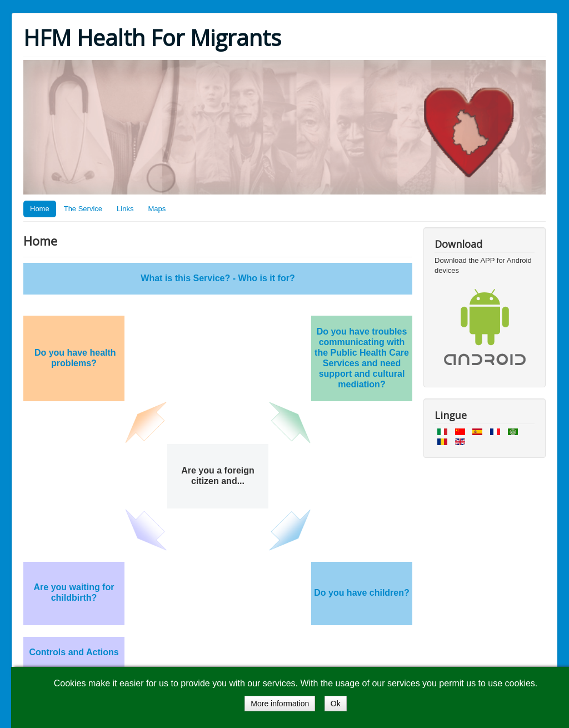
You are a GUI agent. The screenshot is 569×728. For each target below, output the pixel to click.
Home (40, 209)
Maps (157, 209)
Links (125, 209)
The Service (83, 209)
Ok (336, 704)
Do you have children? (362, 593)
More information (280, 704)
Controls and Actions (74, 652)
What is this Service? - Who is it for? (218, 278)
